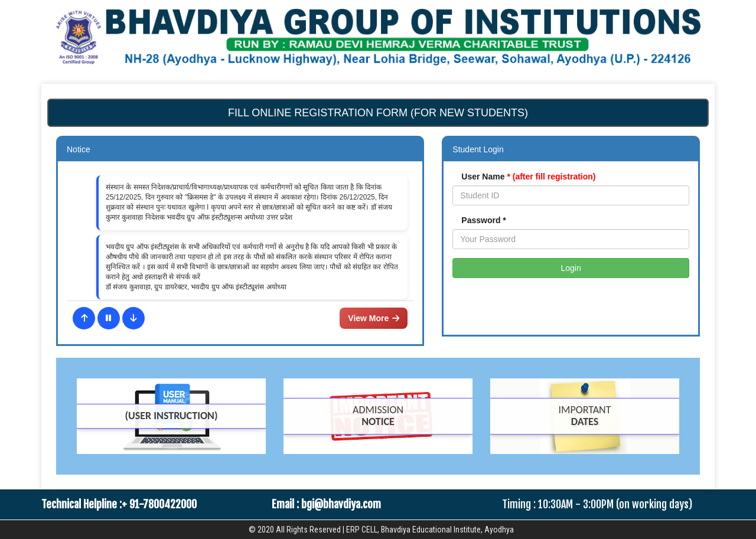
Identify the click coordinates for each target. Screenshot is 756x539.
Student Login (478, 149)
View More (374, 318)
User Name (528, 177)
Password (483, 220)
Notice (79, 149)
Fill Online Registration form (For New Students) (378, 113)
